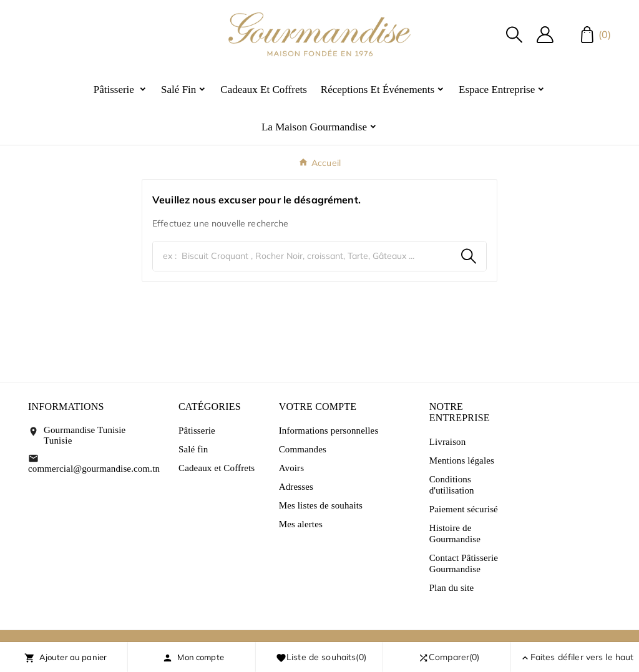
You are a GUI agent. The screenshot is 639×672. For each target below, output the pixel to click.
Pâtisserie (197, 431)
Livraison (448, 442)
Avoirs (292, 468)
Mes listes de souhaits (321, 505)
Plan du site (452, 588)
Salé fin (193, 449)
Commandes (303, 449)
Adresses (296, 487)
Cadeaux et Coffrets (217, 468)
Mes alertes (301, 524)
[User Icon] (545, 35)
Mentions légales (462, 460)
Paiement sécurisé (464, 509)
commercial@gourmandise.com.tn (94, 469)
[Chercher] (302, 256)
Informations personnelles (329, 431)
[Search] (469, 256)
